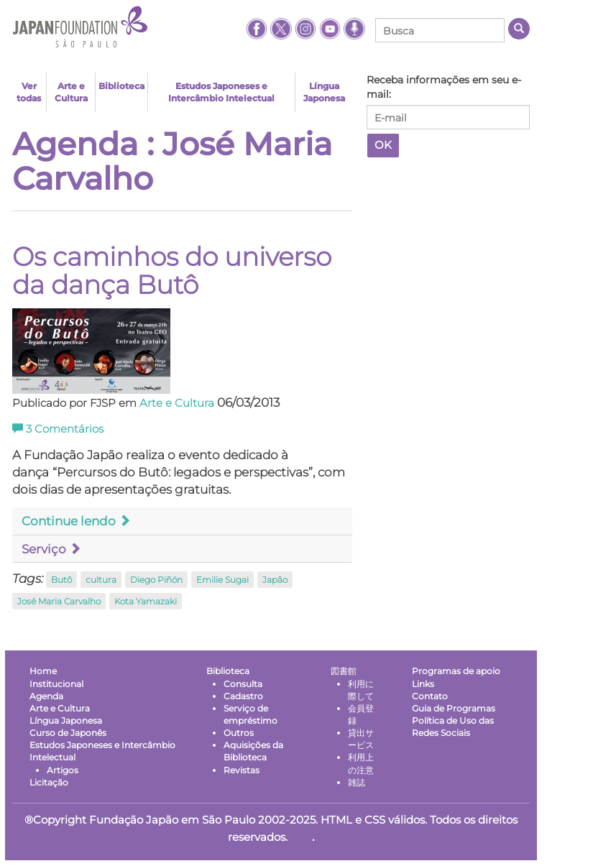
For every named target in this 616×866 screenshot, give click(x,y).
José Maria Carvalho (59, 601)
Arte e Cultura (71, 92)
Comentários (58, 429)
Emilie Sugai (222, 580)
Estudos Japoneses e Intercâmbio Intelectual (221, 92)
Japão (275, 580)
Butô (61, 580)
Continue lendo (76, 521)
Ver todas (29, 92)
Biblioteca (121, 86)
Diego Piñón (156, 580)
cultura (101, 580)
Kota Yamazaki (146, 601)
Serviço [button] (51, 549)
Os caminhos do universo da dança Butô (172, 271)
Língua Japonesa (324, 92)
